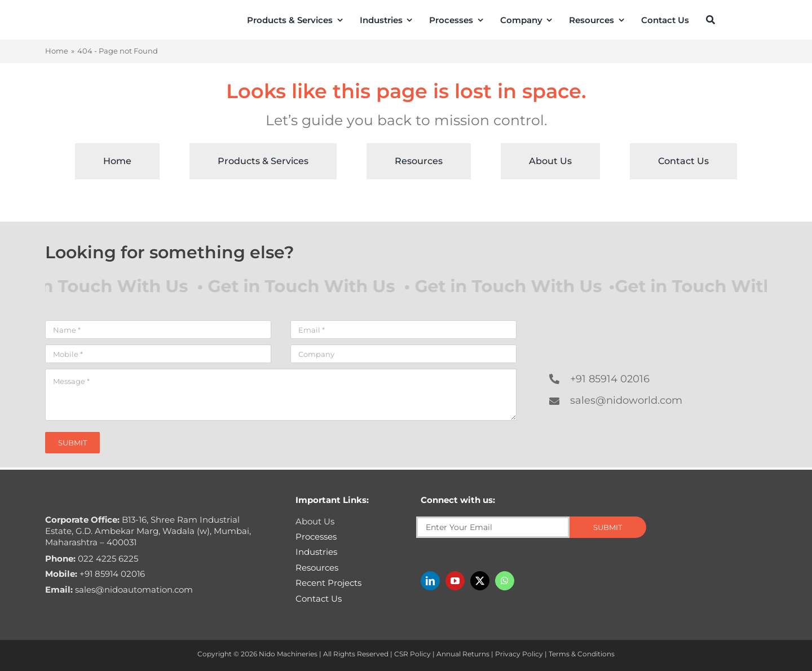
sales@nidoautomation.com (119, 590)
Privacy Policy (519, 654)
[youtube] (455, 581)
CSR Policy (412, 654)
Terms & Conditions (582, 654)
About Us (315, 521)
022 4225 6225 (92, 559)
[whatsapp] (505, 581)
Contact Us (319, 599)
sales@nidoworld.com (626, 400)
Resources (317, 568)
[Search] (710, 20)
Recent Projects (328, 583)
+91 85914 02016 (610, 379)
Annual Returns (463, 654)
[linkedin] (430, 581)
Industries (316, 552)
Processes (316, 537)
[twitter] (480, 581)
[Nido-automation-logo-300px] (78, 18)
